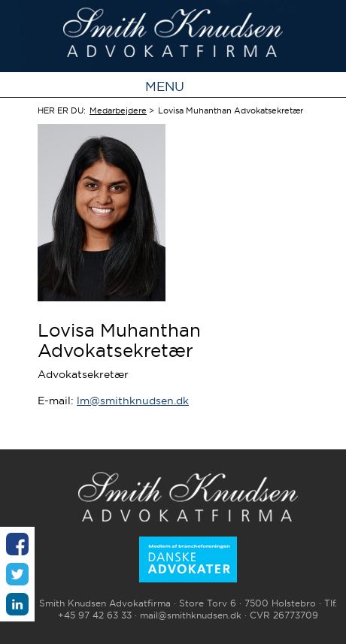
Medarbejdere (118, 110)
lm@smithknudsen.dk (133, 401)
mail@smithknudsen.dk (191, 615)
